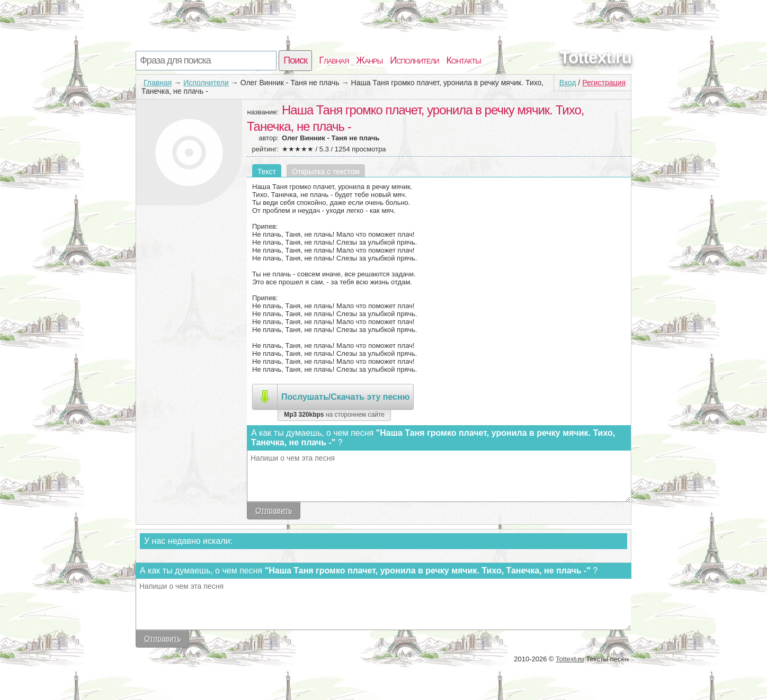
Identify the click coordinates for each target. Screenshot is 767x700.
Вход (568, 83)
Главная (334, 60)
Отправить (274, 510)
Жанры (369, 60)
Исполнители (414, 60)
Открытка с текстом (326, 172)
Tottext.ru (596, 57)
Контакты (464, 60)
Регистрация (604, 83)
